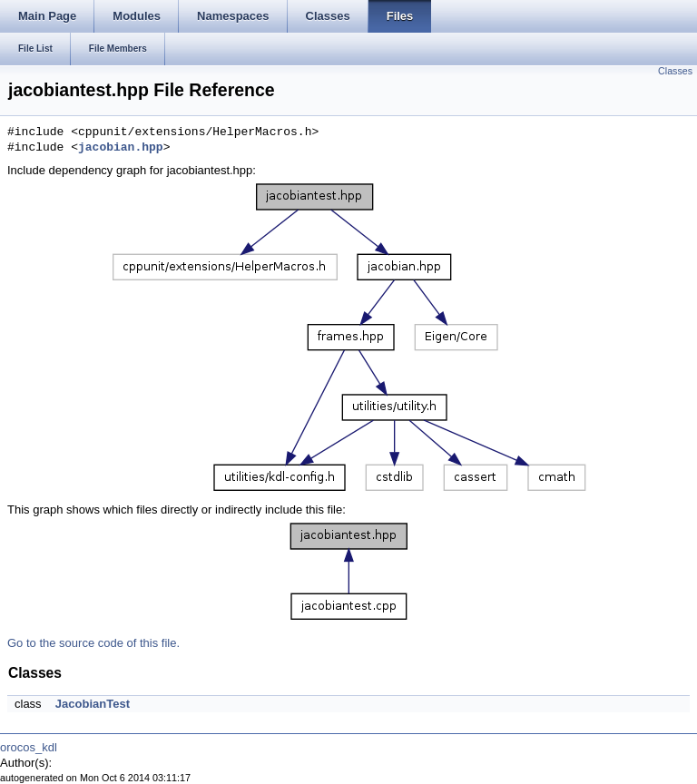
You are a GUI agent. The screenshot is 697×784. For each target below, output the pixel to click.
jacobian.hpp (121, 148)
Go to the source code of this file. (93, 643)
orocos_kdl (29, 747)
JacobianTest (93, 704)
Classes (675, 71)
